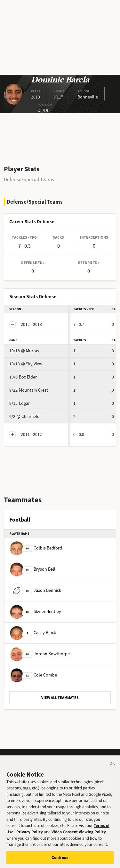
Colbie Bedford (36, 548)
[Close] (112, 768)
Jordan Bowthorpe (40, 654)
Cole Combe (33, 675)
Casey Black (33, 633)
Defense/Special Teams (29, 179)
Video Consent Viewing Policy (79, 835)
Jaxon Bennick (35, 590)
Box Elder (23, 377)
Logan (20, 403)
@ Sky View (26, 364)
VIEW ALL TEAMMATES (60, 698)
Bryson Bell (32, 569)
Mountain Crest (29, 390)
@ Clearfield (24, 417)
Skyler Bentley (35, 612)
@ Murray (24, 351)
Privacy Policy (30, 835)
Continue (60, 861)
